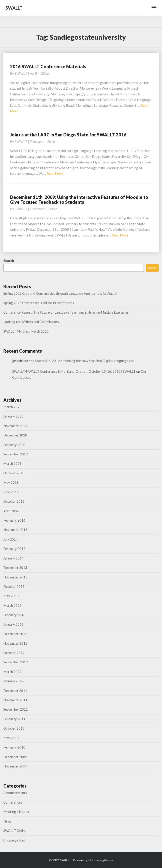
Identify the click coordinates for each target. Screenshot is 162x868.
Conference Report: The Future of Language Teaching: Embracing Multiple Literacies (66, 312)
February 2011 (14, 719)
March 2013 (12, 605)
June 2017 (11, 492)
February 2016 (14, 520)
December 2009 (15, 757)
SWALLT (21, 73)
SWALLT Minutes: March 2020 (26, 331)
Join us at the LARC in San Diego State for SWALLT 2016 (68, 135)
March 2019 (12, 463)
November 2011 (15, 700)
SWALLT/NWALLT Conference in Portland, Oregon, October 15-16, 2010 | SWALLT (74, 371)
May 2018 (11, 482)
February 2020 (14, 445)
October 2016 (14, 501)
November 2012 (15, 643)
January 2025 (13, 416)
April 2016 (11, 511)
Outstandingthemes (101, 860)
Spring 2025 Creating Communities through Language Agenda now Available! (60, 293)
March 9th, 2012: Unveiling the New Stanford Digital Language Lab (85, 361)
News (7, 821)
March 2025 (12, 407)
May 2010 (11, 738)
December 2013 (15, 568)
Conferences (13, 802)
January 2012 (13, 681)
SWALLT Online (15, 831)
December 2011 (15, 691)
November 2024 (15, 426)
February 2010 (14, 747)
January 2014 (13, 558)
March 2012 (12, 672)
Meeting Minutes (16, 812)
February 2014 (14, 549)
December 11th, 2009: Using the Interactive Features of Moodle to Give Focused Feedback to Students (79, 200)
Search (9, 261)
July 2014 (11, 539)
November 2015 (15, 530)
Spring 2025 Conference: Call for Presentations (39, 303)
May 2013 (11, 596)
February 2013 (14, 615)
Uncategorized (14, 840)
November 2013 (15, 577)
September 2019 (16, 454)
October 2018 (14, 473)
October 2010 (14, 728)
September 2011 (16, 709)
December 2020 (15, 435)
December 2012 (15, 634)
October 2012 (14, 653)
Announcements (15, 793)
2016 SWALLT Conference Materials (48, 66)
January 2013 (13, 624)
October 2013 (14, 586)
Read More (55, 173)
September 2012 (16, 662)
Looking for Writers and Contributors (31, 322)
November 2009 (15, 766)
